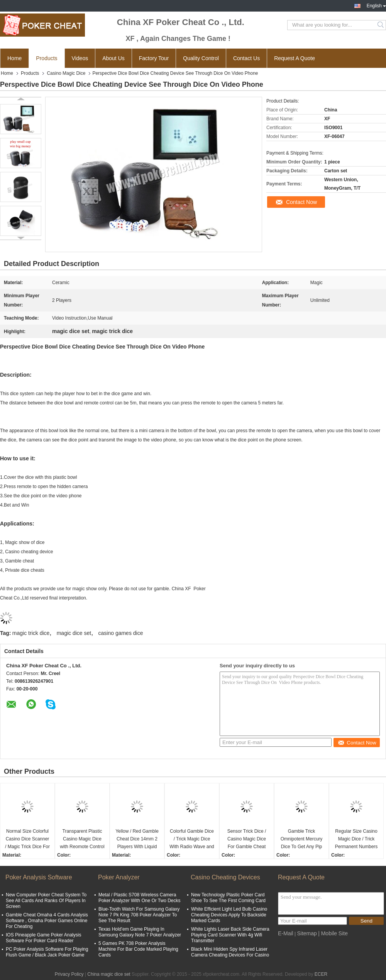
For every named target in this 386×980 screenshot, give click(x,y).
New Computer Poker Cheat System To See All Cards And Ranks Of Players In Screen (46, 901)
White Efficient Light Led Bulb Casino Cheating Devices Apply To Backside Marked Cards (229, 915)
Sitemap (307, 933)
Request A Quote (295, 58)
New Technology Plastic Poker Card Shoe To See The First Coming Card (228, 898)
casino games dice (121, 633)
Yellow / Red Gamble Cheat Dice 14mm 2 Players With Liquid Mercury (137, 839)
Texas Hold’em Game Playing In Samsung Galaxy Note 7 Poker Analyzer (140, 932)
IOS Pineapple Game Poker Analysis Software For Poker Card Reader (43, 938)
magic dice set (74, 633)
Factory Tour (154, 58)
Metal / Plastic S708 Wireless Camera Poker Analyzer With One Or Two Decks (140, 898)
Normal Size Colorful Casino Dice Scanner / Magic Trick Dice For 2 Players (27, 839)
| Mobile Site (333, 933)
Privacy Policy (69, 974)
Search (381, 25)
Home (14, 58)
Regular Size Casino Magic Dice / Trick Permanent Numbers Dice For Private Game (356, 839)
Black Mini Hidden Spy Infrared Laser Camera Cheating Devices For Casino (230, 952)
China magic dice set (109, 974)
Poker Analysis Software (39, 877)
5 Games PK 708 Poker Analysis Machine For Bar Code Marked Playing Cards (138, 949)
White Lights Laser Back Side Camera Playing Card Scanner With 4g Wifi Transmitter (230, 935)
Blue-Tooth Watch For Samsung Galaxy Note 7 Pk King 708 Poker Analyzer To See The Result (139, 915)
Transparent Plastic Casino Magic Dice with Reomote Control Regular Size (82, 839)
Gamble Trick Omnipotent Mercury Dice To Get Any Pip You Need (302, 839)
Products (47, 58)
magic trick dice (31, 633)
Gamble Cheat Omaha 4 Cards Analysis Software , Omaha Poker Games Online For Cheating (47, 921)
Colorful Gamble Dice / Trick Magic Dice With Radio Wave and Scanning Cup (192, 839)
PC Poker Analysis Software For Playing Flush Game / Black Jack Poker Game (47, 952)
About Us (113, 58)
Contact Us (246, 58)
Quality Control (201, 58)
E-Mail (286, 933)
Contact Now (301, 202)
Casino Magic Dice (66, 73)
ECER (321, 974)
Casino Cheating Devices (225, 877)
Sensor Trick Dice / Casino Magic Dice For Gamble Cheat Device (247, 839)
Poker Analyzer (119, 877)
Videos (80, 58)
